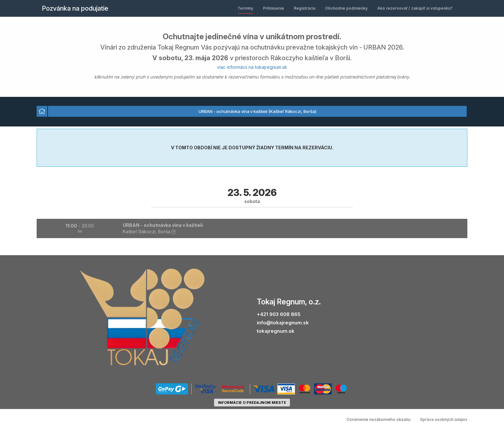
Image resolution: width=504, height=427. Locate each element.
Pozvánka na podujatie (75, 8)
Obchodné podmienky (346, 8)
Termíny (245, 8)
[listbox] (252, 112)
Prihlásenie (274, 8)
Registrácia (305, 8)
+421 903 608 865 (279, 314)
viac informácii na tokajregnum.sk (252, 67)
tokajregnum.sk (276, 331)
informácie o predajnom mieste (252, 403)
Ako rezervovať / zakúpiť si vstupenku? (415, 8)
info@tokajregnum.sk (283, 323)
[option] (42, 111)
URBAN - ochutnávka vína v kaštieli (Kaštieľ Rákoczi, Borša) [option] (257, 111)
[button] (252, 228)
